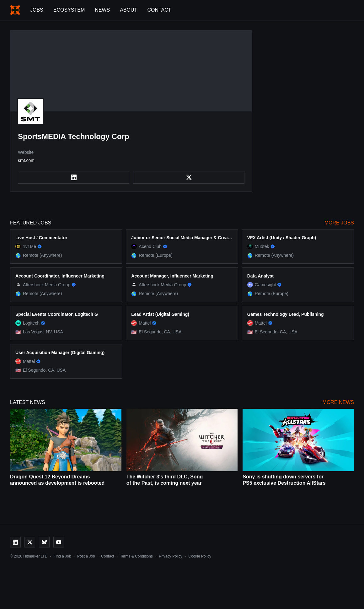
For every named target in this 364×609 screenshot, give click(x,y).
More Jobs (339, 223)
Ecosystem (69, 10)
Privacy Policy (171, 556)
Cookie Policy (200, 556)
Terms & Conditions (136, 556)
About (128, 10)
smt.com (26, 160)
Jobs (37, 10)
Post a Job (86, 556)
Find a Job (62, 556)
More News (338, 402)
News (102, 10)
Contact (159, 10)
